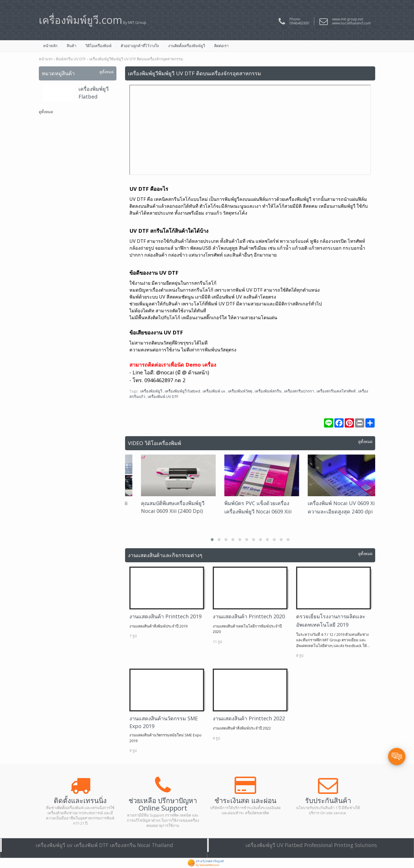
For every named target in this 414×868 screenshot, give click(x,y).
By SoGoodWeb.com (208, 865)
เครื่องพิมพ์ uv (214, 391)
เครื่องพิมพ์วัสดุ (240, 391)
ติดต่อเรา (221, 46)
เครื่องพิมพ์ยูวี (151, 391)
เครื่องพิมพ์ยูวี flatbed (182, 391)
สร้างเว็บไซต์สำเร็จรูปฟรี (210, 861)
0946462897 (300, 23)
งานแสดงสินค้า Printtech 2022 (249, 718)
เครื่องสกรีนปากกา (299, 391)
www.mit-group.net (348, 19)
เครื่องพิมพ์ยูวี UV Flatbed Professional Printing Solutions (311, 845)
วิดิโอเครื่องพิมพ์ (98, 46)
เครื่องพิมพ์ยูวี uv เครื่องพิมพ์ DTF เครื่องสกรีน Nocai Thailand (104, 845)
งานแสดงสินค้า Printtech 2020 (249, 616)
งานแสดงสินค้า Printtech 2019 (165, 616)
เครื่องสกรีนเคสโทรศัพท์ (336, 391)
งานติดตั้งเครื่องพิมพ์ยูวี (187, 46)
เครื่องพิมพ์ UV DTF (163, 397)
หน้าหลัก (50, 46)
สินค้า (71, 46)
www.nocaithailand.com (351, 23)
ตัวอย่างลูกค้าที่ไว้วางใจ (140, 46)
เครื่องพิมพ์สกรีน (268, 391)
